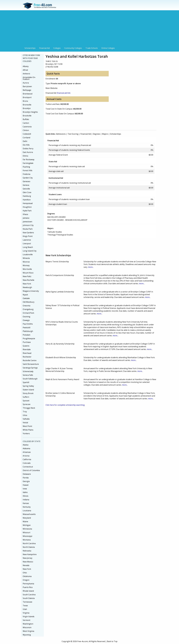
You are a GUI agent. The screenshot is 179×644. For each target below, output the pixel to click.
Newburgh (27, 287)
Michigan (27, 525)
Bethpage (27, 90)
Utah (25, 609)
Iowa (25, 489)
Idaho (25, 492)
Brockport (27, 97)
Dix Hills (26, 145)
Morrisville (27, 269)
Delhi (25, 141)
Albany (26, 66)
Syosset (26, 401)
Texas (25, 606)
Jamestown (27, 222)
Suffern (26, 397)
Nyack (25, 295)
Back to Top (112, 641)
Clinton (26, 130)
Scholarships (30, 48)
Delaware (27, 474)
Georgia (26, 481)
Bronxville (27, 105)
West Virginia (28, 631)
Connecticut (28, 467)
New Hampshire (30, 554)
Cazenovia (27, 127)
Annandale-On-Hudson (29, 78)
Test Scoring (73, 134)
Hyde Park (27, 211)
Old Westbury (29, 302)
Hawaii (26, 485)
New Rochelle (28, 280)
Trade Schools (92, 48)
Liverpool (27, 244)
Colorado (27, 463)
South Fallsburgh (30, 379)
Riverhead (27, 353)
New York (27, 284)
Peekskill (26, 328)
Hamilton (27, 200)
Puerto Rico (28, 587)
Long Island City (30, 251)
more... (91, 267)
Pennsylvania (28, 584)
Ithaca (25, 214)
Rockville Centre (30, 360)
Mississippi (27, 536)
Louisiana (27, 511)
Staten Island (28, 390)
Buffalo (26, 119)
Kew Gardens (28, 233)
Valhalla (26, 419)
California (27, 459)
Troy (25, 412)
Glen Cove (27, 192)
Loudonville (28, 254)
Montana (27, 540)
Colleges (57, 48)
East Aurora (28, 152)
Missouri (26, 532)
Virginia (26, 613)
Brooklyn (27, 108)
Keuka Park (28, 229)
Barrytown (27, 86)
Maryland (27, 518)
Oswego (26, 320)
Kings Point (28, 236)
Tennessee (27, 602)
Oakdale (26, 298)
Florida (26, 478)
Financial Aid (44, 48)
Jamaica (26, 218)
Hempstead (28, 203)
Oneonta (26, 306)
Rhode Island (28, 591)
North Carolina (29, 543)
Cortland (26, 138)
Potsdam (26, 335)
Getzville (26, 189)
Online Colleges (108, 48)
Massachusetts (29, 514)
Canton (26, 123)
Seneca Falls (28, 375)
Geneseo (26, 181)
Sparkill (26, 382)
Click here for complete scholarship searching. (65, 405)
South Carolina (29, 595)
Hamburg (27, 196)
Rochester (27, 357)
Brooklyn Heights (30, 112)
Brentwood (28, 94)
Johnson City (28, 225)
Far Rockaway (29, 159)
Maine (25, 522)
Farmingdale (28, 163)
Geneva (26, 185)
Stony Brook (28, 393)
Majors (105, 134)
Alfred (25, 70)
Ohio (25, 573)
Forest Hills (28, 170)
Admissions (61, 134)
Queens (26, 346)
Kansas (26, 503)
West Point (27, 426)
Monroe (26, 262)
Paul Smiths (28, 324)
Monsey (26, 265)
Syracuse (27, 404)
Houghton (27, 207)
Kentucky (27, 507)
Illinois (26, 496)
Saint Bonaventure (31, 364)
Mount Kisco (28, 273)
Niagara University (31, 291)
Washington (28, 624)
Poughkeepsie (29, 338)
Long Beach (28, 247)
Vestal (25, 423)
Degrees (96, 134)
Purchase (27, 342)
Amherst (26, 74)
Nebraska (27, 551)
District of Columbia (31, 470)
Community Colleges (73, 48)
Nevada (26, 565)
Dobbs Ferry (28, 149)
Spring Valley (28, 386)
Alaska (26, 445)
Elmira (25, 156)
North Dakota (29, 547)
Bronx (25, 101)
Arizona (26, 456)
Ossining (26, 317)
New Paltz (27, 276)
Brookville (27, 116)
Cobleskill (27, 134)
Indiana (26, 500)
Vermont (26, 620)
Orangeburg (28, 309)
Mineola (26, 258)
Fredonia (26, 174)
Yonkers (26, 433)
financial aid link (64, 93)
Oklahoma (27, 576)
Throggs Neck (29, 408)
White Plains (28, 430)
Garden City (28, 178)
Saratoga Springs (30, 368)
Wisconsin (27, 627)
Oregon (26, 580)
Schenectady (28, 371)
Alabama (26, 448)
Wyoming (27, 635)
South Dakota (29, 598)
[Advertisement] (89, 29)
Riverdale (27, 349)
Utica (25, 415)
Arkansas (27, 452)
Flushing (26, 167)
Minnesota (27, 529)
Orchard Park (28, 313)
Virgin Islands (29, 616)
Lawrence (27, 240)
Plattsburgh (28, 331)
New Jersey (28, 558)
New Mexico (28, 562)
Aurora (26, 83)
